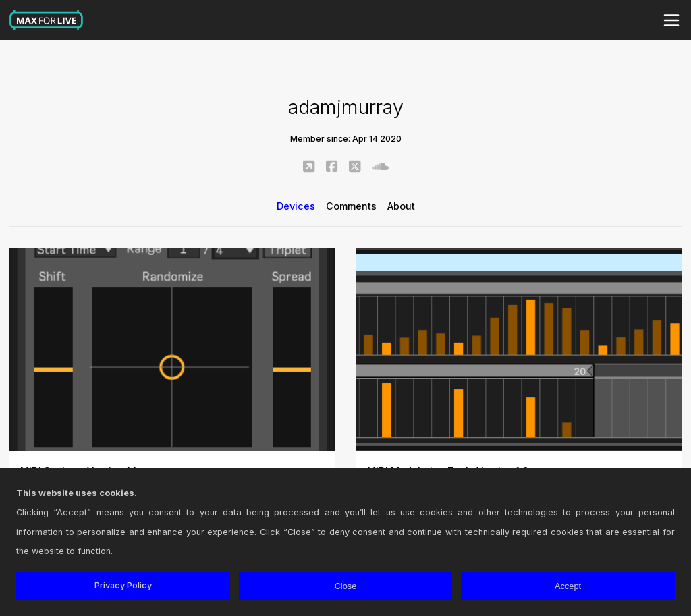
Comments (351, 206)
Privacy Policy (123, 585)
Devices (296, 206)
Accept (568, 586)
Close (346, 586)
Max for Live (47, 20)
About (401, 206)
